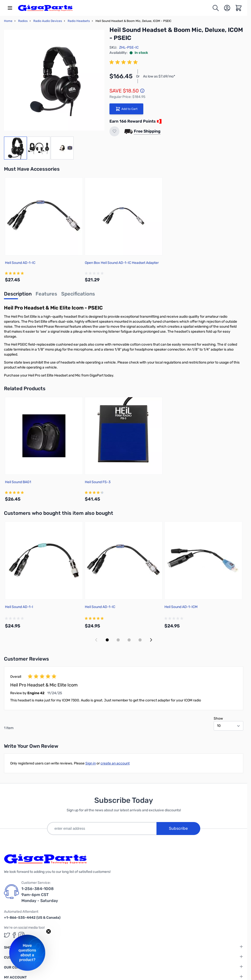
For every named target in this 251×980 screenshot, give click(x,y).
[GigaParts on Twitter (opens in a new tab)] (7, 935)
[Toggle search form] (216, 8)
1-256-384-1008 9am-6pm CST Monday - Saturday (40, 895)
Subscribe (178, 828)
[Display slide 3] (129, 640)
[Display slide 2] (118, 640)
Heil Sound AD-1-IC (20, 263)
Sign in (91, 763)
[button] (27, 953)
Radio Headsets (79, 21)
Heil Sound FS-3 (98, 482)
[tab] (18, 295)
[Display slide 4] (140, 640)
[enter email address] (102, 829)
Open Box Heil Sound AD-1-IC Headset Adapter (122, 263)
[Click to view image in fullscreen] (54, 80)
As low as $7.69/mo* (159, 76)
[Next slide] (151, 640)
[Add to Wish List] (114, 131)
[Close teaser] (49, 931)
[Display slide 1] (107, 640)
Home (8, 21)
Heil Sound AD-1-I (19, 607)
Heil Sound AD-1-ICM (181, 607)
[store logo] (45, 8)
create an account (115, 763)
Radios (23, 21)
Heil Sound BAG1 (18, 482)
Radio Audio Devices (48, 21)
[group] (124, 62)
